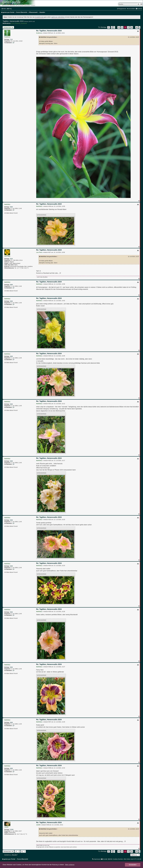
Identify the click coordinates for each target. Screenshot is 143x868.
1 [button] (114, 27)
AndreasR (24, 23)
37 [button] (128, 27)
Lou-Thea (7, 256)
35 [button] (122, 27)
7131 (11, 39)
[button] (109, 27)
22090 (12, 829)
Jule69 (6, 827)
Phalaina (17, 23)
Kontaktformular (39, 17)
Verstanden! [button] (133, 865)
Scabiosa (7, 37)
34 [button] (119, 27)
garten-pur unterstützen (58, 17)
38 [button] (132, 27)
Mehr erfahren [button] (70, 865)
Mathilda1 (7, 204)
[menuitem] (9, 9)
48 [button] (137, 27)
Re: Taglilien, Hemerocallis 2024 (49, 31)
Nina (13, 23)
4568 (11, 207)
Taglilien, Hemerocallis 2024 (13, 21)
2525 (11, 259)
